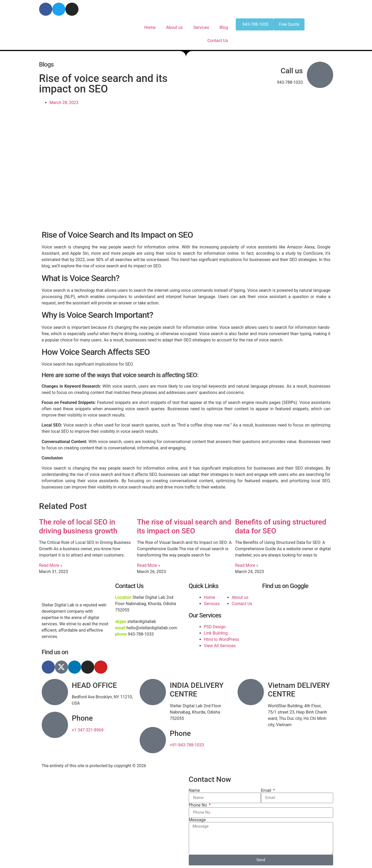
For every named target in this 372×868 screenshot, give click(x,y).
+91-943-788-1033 (187, 745)
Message (197, 820)
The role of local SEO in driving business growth (78, 526)
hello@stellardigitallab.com (214, 6)
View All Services (220, 646)
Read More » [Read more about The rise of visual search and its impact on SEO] (149, 565)
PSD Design (215, 627)
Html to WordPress (222, 639)
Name (194, 791)
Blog (224, 27)
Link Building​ (216, 633)
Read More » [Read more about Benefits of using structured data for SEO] (247, 565)
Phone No (198, 805)
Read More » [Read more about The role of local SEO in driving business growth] (51, 565)
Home (150, 27)
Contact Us (218, 41)
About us (175, 27)
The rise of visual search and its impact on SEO (184, 526)
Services (201, 27)
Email (267, 791)
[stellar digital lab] (296, 614)
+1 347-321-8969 (88, 730)
